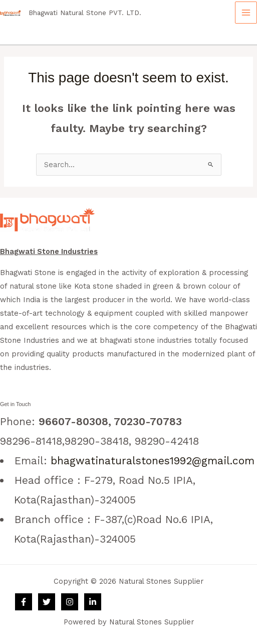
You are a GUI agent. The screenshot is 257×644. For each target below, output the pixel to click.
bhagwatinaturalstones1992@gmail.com (153, 461)
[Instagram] (70, 602)
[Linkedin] (93, 602)
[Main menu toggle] (246, 13)
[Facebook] (24, 602)
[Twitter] (47, 602)
